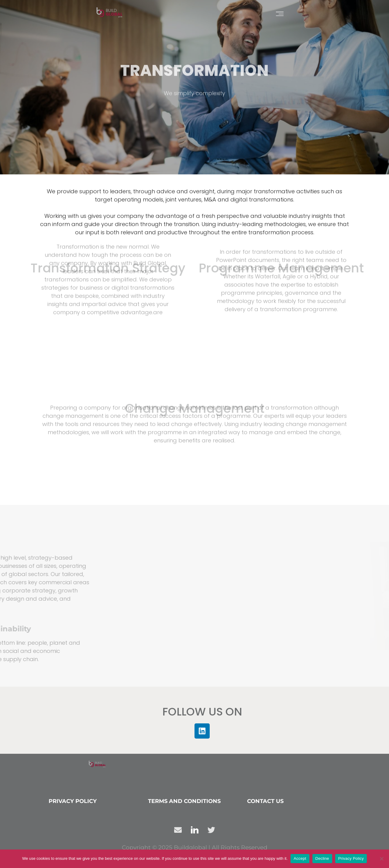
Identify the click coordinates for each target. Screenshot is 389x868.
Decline (322, 858)
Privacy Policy (73, 801)
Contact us (265, 801)
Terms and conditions (184, 801)
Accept (300, 858)
